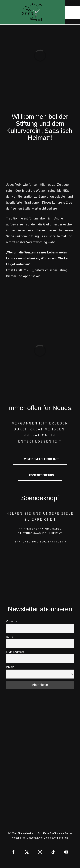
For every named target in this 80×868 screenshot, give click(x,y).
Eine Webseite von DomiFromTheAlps (38, 833)
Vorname (12, 621)
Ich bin (10, 667)
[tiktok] (53, 852)
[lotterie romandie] (40, 805)
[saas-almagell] (40, 714)
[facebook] (14, 852)
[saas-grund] (40, 737)
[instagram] (40, 852)
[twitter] (27, 852)
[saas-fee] (40, 759)
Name (10, 637)
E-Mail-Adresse (15, 652)
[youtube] (66, 852)
